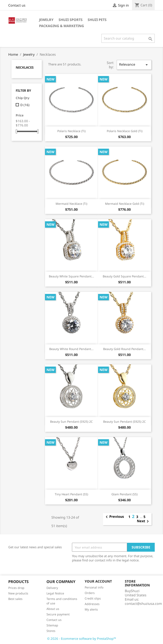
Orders (90, 593)
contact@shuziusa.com (143, 604)
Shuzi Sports (71, 20)
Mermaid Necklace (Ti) (71, 204)
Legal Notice (55, 593)
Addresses (92, 604)
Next (144, 521)
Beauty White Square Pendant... (71, 276)
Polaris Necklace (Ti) (71, 131)
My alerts (91, 609)
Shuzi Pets (97, 20)
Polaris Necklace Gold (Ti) (125, 131)
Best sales (15, 599)
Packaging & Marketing (62, 26)
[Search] (128, 38)
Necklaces (25, 67)
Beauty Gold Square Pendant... (124, 276)
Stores (51, 631)
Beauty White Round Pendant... (71, 349)
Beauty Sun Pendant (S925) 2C (71, 422)
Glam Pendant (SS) (124, 494)
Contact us (17, 5)
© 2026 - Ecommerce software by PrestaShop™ (82, 638)
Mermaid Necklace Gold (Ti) (125, 204)
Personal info (94, 587)
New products (18, 593)
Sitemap (52, 625)
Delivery (52, 588)
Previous (114, 517)
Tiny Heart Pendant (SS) (71, 494)
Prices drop (16, 588)
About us (53, 609)
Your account (98, 581)
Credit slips (93, 598)
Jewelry (46, 20)
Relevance (134, 65)
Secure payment (58, 614)
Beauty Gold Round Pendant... (124, 349)
